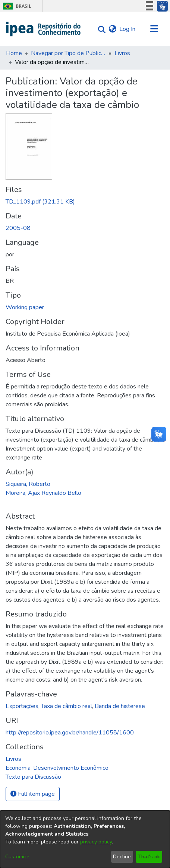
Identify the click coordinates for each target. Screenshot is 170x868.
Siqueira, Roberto (28, 484)
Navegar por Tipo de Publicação (68, 53)
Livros (122, 53)
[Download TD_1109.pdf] (40, 202)
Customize (17, 857)
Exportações (22, 706)
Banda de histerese (120, 706)
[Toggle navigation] (154, 29)
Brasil (16, 6)
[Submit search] (100, 29)
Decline (122, 857)
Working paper (25, 307)
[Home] (43, 29)
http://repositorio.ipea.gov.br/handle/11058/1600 (70, 733)
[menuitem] (112, 29)
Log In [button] (128, 29)
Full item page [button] (33, 794)
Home (14, 53)
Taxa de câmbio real (67, 706)
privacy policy (96, 842)
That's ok (149, 857)
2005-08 (18, 228)
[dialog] (85, 839)
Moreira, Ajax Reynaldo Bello (43, 493)
